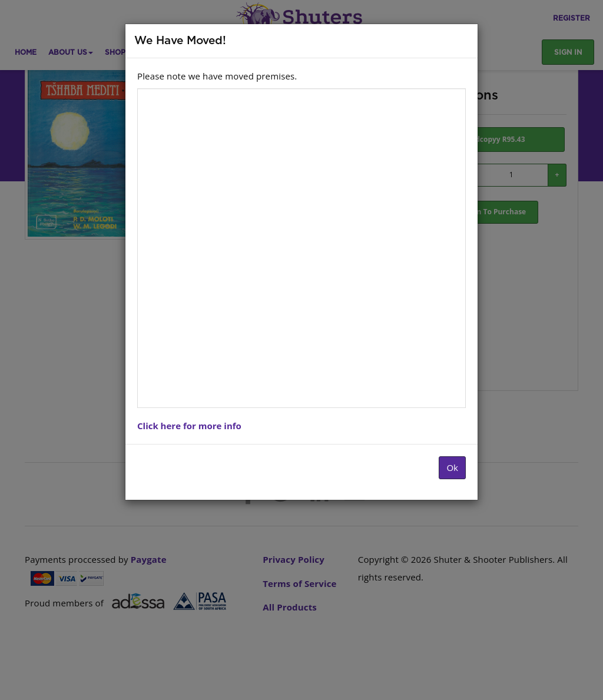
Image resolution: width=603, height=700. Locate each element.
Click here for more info (189, 426)
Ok (452, 467)
